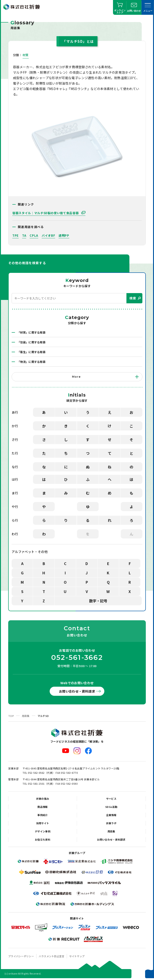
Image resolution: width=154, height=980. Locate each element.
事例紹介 (42, 815)
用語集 (26, 716)
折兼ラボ (111, 823)
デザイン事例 (43, 831)
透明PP (64, 235)
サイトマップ (77, 956)
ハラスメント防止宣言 (52, 956)
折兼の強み (43, 799)
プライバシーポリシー (21, 956)
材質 (26, 55)
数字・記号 (98, 601)
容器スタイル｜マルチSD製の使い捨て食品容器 (46, 213)
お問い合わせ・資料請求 (77, 691)
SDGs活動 (111, 807)
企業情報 (111, 815)
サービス (111, 799)
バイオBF (48, 235)
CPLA (34, 235)
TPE (15, 235)
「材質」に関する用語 (31, 332)
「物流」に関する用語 (31, 362)
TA (24, 235)
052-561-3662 (77, 658)
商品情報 (42, 807)
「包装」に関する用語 (31, 342)
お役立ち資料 (43, 839)
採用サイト (43, 823)
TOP (11, 716)
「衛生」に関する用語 (31, 352)
